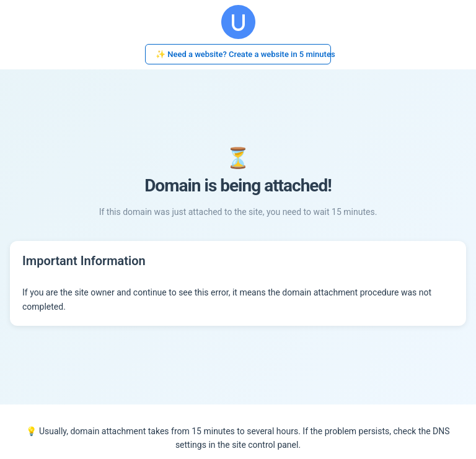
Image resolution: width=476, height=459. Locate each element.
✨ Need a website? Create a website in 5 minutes (243, 54)
